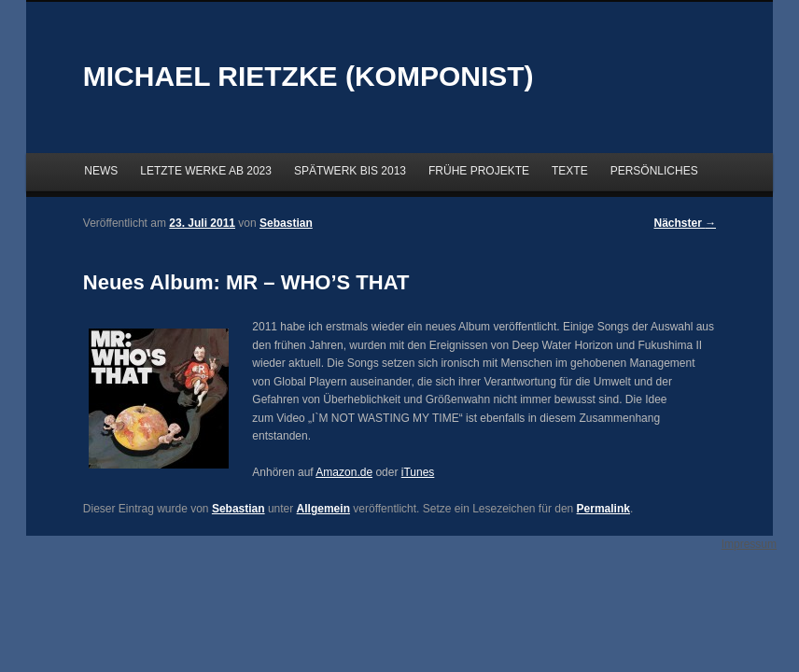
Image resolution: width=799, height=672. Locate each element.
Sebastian (238, 509)
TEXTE (570, 171)
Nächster (686, 223)
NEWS (101, 171)
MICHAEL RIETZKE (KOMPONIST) (308, 76)
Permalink (603, 509)
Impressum (749, 544)
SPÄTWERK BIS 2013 (350, 171)
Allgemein (323, 509)
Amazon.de (344, 472)
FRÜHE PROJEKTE (479, 171)
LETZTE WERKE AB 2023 (206, 171)
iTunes (418, 472)
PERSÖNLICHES (654, 171)
